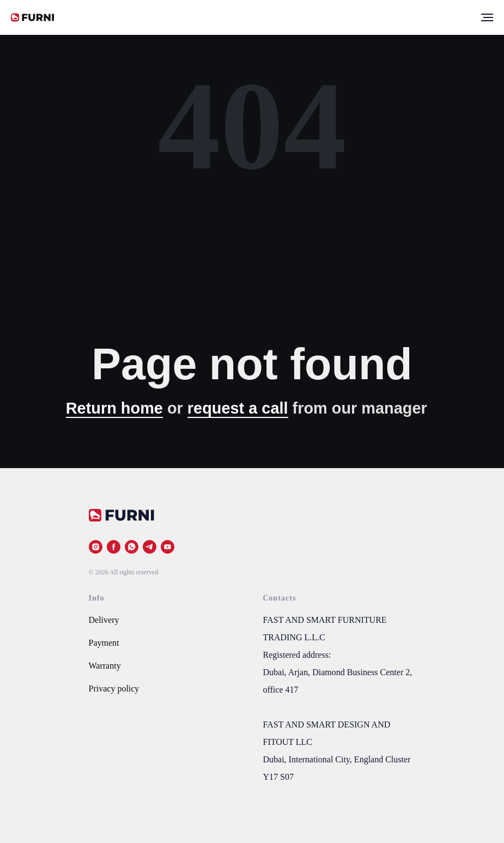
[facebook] (114, 547)
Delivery (104, 620)
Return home (114, 408)
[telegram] (150, 547)
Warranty (105, 666)
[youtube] (168, 547)
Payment (104, 643)
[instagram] (96, 547)
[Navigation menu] (487, 17)
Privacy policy (114, 689)
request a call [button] (238, 408)
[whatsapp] (132, 547)
